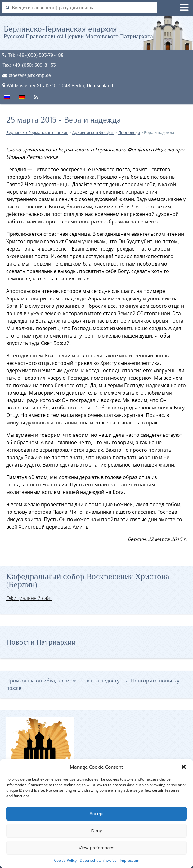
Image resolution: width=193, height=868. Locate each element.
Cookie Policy (65, 860)
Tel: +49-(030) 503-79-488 (33, 55)
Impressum (130, 860)
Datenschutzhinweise (98, 860)
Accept (96, 814)
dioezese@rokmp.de (27, 75)
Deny (96, 831)
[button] (184, 767)
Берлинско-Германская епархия (78, 32)
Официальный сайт (29, 598)
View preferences (96, 848)
